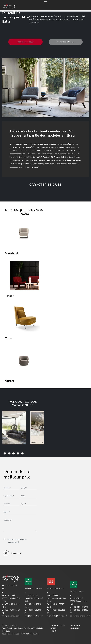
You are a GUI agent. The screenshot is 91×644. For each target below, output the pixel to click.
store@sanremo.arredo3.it (80, 614)
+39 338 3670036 (34, 610)
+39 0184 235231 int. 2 (34, 605)
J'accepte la (17, 541)
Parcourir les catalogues (66, 42)
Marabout (12, 253)
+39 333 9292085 (79, 610)
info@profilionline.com (11, 614)
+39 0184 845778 (79, 607)
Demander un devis (25, 42)
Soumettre (12, 553)
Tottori (10, 296)
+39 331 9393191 (56, 610)
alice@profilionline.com (34, 614)
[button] (40, 192)
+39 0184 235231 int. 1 (11, 605)
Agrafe (10, 381)
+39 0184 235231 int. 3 (56, 605)
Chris (8, 338)
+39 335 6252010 (11, 610)
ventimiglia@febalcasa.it (57, 614)
